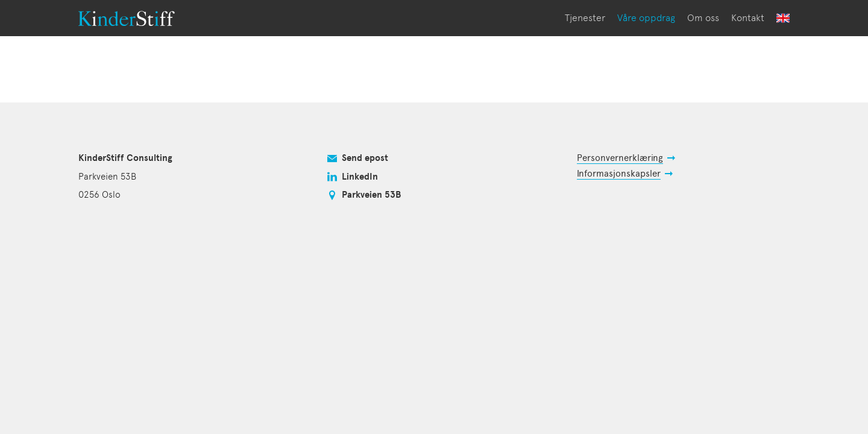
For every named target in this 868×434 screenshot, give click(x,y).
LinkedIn (360, 177)
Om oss (703, 18)
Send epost (365, 158)
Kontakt (748, 18)
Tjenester (585, 18)
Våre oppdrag (646, 18)
